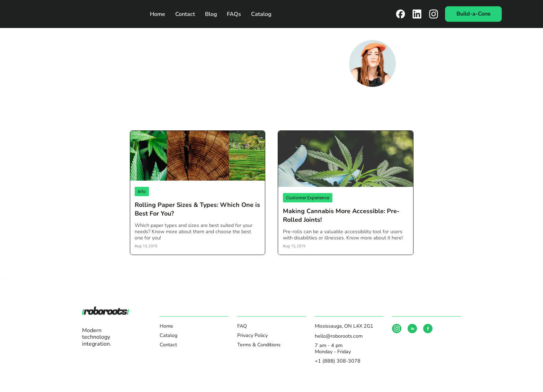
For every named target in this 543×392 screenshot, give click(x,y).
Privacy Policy (252, 335)
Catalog (261, 14)
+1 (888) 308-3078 (338, 361)
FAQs (234, 14)
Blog (211, 14)
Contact (185, 14)
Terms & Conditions (259, 345)
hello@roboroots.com (339, 336)
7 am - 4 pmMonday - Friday (333, 348)
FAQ (242, 326)
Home (158, 14)
